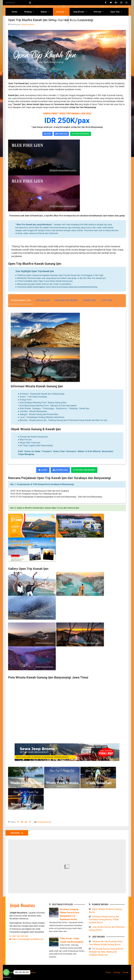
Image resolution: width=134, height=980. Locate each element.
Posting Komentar (44, 822)
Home (15, 12)
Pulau (108, 972)
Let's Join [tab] (107, 300)
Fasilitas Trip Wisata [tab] (66, 300)
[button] (67, 484)
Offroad (97, 12)
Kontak (126, 972)
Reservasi (76, 20)
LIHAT (48, 134)
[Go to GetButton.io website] (6, 977)
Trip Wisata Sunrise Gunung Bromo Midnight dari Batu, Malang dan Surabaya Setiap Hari (106, 952)
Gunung (60, 12)
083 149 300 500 (19, 936)
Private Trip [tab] (90, 300)
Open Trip (115, 12)
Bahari (44, 12)
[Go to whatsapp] (6, 972)
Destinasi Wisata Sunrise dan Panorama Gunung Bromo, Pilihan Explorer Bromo (104, 920)
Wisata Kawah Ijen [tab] (21, 300)
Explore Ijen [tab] (43, 300)
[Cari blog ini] (17, 3)
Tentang (28, 12)
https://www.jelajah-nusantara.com (26, 939)
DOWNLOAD (61, 134)
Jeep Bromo (79, 12)
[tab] (67, 484)
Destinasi (58, 20)
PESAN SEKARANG (81, 134)
